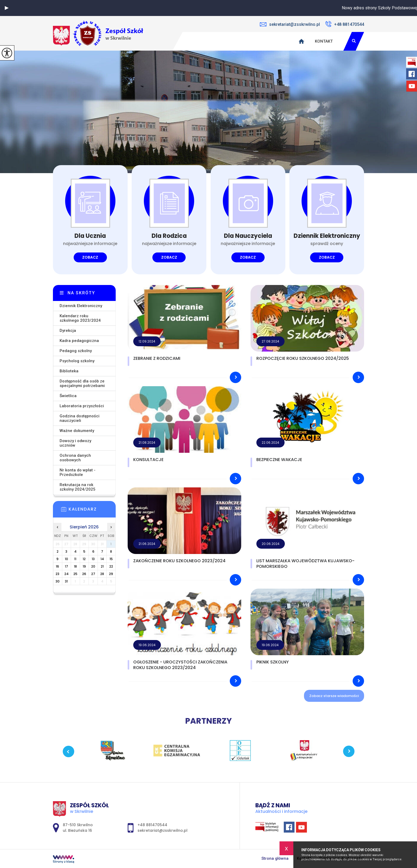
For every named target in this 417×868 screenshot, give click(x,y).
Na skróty (81, 293)
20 (93, 566)
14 (102, 559)
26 (84, 574)
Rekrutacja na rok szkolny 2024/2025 (78, 487)
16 (57, 566)
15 (111, 559)
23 (57, 574)
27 (93, 574)
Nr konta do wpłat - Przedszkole (78, 472)
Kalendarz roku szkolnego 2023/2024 (80, 318)
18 (75, 566)
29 (111, 574)
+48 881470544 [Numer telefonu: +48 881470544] (152, 825)
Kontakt (324, 41)
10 (66, 559)
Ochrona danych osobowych (75, 458)
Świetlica (68, 396)
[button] (7, 8)
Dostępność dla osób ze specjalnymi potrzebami (82, 383)
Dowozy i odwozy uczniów (75, 443)
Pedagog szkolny (76, 351)
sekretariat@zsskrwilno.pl (290, 24)
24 (66, 574)
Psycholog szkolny (77, 361)
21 (102, 566)
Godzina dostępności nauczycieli (80, 418)
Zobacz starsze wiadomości (334, 696)
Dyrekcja (68, 331)
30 (58, 581)
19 (84, 566)
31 (66, 581)
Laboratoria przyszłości (82, 406)
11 (75, 559)
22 (111, 566)
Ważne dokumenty (77, 431)
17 (66, 566)
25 (75, 574)
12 (84, 559)
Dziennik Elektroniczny (81, 306)
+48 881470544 (345, 24)
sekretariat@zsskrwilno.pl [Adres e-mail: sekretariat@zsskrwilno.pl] (162, 830)
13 (93, 559)
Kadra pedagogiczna (79, 341)
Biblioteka (69, 371)
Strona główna (275, 859)
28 (102, 574)
